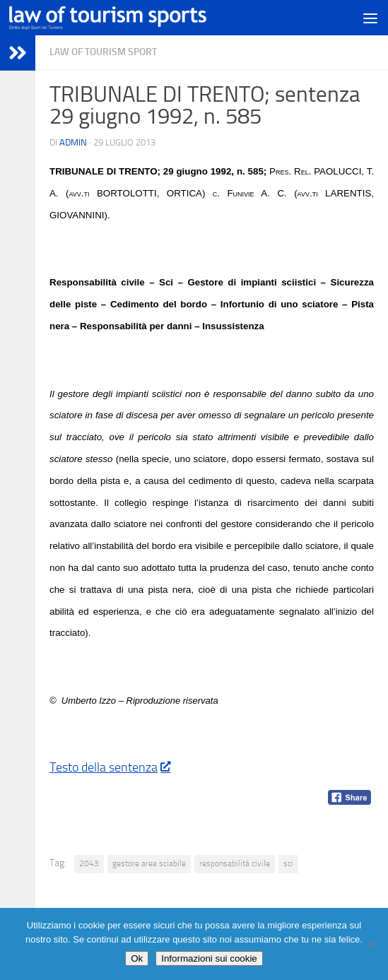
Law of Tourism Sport (103, 52)
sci (288, 863)
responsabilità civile (235, 863)
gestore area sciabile (149, 863)
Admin (73, 142)
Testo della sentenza (110, 767)
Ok (137, 958)
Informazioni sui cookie (209, 958)
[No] (370, 944)
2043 (89, 863)
